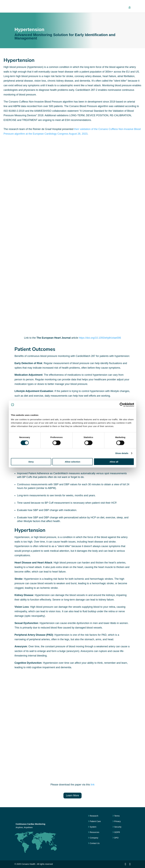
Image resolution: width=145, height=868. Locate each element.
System (93, 827)
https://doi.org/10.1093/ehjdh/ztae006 (100, 338)
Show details (122, 453)
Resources (94, 832)
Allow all (114, 462)
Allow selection (72, 462)
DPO (116, 838)
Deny (31, 462)
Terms (117, 816)
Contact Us (94, 843)
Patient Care (95, 821)
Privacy (117, 821)
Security (118, 827)
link (93, 785)
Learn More (72, 795)
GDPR (117, 832)
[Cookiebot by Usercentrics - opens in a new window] (122, 405)
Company (94, 838)
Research (94, 816)
